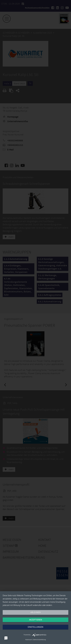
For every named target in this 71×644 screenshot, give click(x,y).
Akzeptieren (35, 620)
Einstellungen (35, 627)
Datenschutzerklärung (39, 640)
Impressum (29, 640)
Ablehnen (35, 612)
